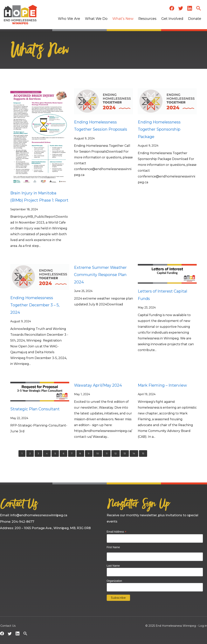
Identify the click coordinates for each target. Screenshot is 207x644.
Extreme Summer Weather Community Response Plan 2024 (100, 275)
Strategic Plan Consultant (35, 409)
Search (199, 8)
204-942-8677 (23, 522)
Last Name (113, 566)
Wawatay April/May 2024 (98, 385)
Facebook (172, 8)
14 (134, 453)
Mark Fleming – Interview (162, 385)
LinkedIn (190, 8)
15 (143, 453)
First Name (113, 547)
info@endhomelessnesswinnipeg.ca (39, 515)
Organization (114, 581)
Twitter (181, 8)
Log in (203, 626)
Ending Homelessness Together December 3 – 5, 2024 (35, 305)
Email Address (117, 532)
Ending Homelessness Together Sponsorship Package (159, 129)
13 (125, 453)
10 (98, 453)
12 (116, 453)
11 (107, 453)
